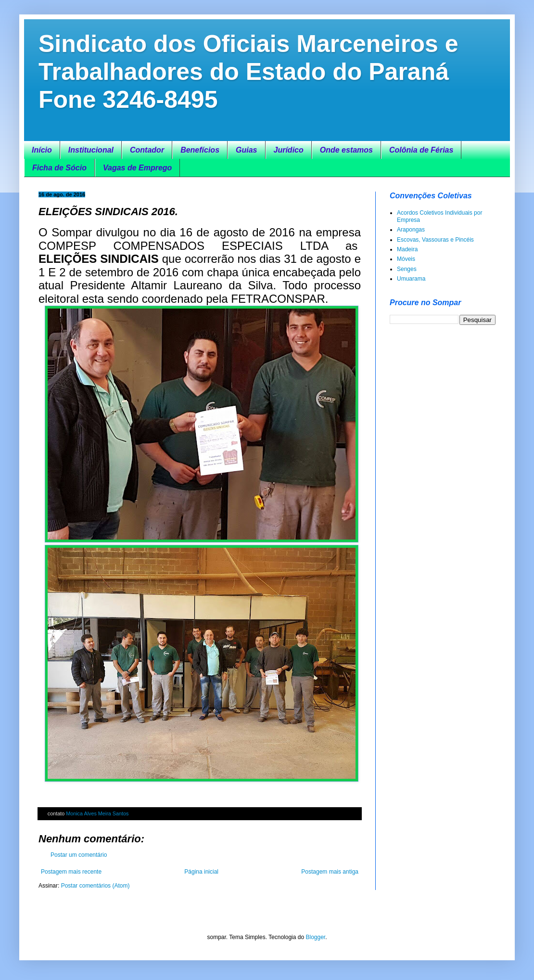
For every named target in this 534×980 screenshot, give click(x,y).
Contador (147, 150)
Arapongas (411, 230)
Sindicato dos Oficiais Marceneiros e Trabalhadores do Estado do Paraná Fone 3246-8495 (248, 72)
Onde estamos (346, 150)
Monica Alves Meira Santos (97, 813)
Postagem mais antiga (330, 872)
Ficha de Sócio (59, 168)
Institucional (91, 150)
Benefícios (200, 150)
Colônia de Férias (421, 150)
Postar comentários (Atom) (95, 886)
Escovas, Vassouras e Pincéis (435, 240)
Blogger (315, 937)
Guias (246, 150)
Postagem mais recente (71, 872)
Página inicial (201, 872)
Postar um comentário (79, 855)
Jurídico (289, 150)
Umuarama (411, 279)
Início (42, 150)
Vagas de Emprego (137, 168)
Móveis (406, 259)
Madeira (407, 249)
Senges (407, 269)
